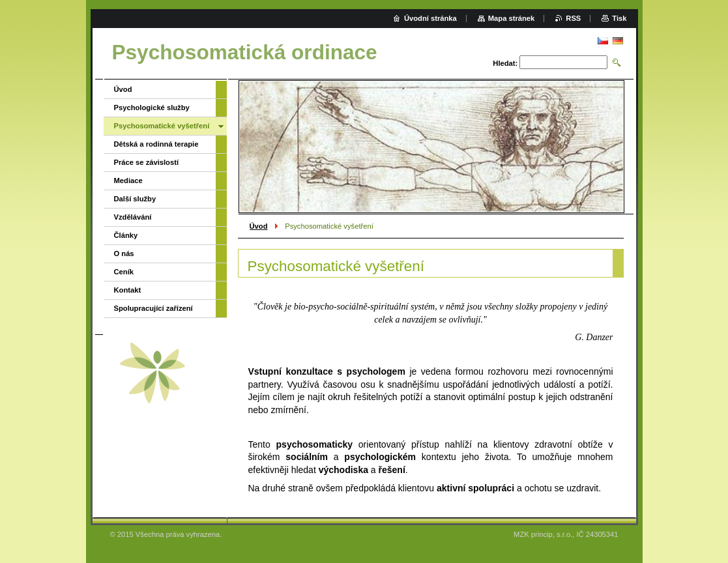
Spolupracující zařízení (153, 308)
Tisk (619, 18)
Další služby (135, 199)
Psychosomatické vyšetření (162, 126)
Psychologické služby (152, 108)
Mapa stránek (512, 18)
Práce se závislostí (147, 162)
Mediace (128, 180)
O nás (124, 253)
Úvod (259, 226)
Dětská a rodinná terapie (156, 144)
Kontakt (128, 290)
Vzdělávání (133, 217)
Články (126, 235)
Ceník (124, 272)
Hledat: (505, 63)
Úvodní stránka (430, 18)
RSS (573, 18)
